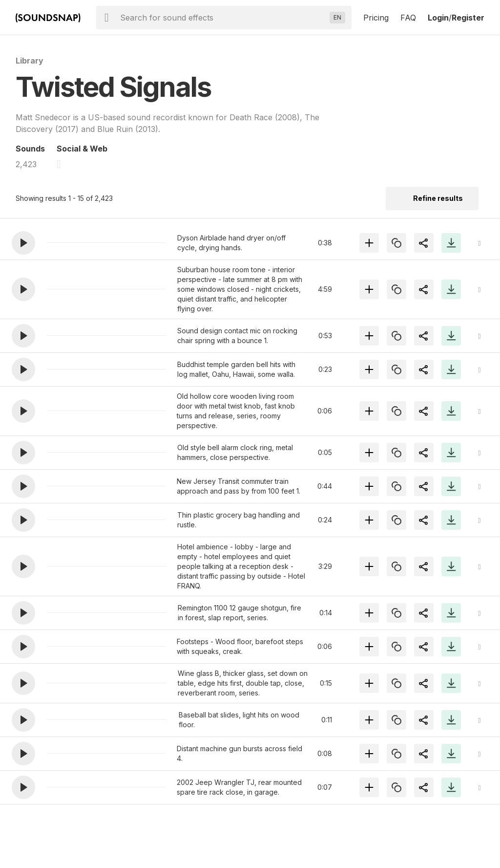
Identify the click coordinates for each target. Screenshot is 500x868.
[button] (23, 243)
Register (468, 18)
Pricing (376, 18)
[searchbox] (223, 18)
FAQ (408, 18)
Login (438, 18)
